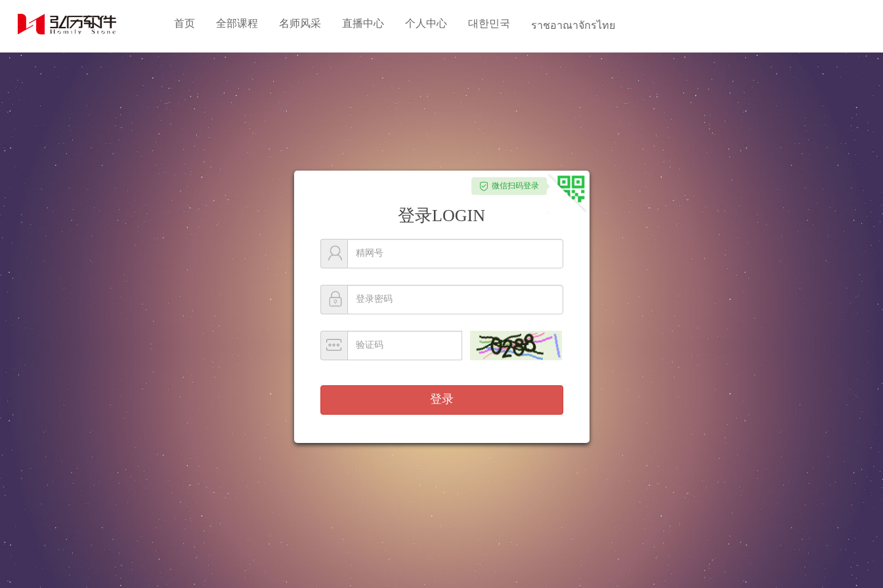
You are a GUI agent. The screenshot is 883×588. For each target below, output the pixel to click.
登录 (442, 399)
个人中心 (426, 23)
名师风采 (300, 23)
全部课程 (237, 23)
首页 (184, 23)
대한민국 (489, 23)
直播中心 (363, 23)
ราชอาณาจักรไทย (573, 25)
